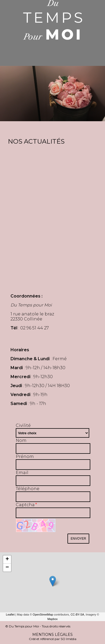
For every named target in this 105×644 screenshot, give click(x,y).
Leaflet (10, 614)
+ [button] (7, 559)
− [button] (7, 568)
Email (22, 473)
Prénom (25, 457)
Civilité (23, 425)
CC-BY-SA (77, 614)
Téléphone (28, 489)
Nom (21, 440)
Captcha (25, 505)
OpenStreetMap (43, 614)
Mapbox (52, 619)
